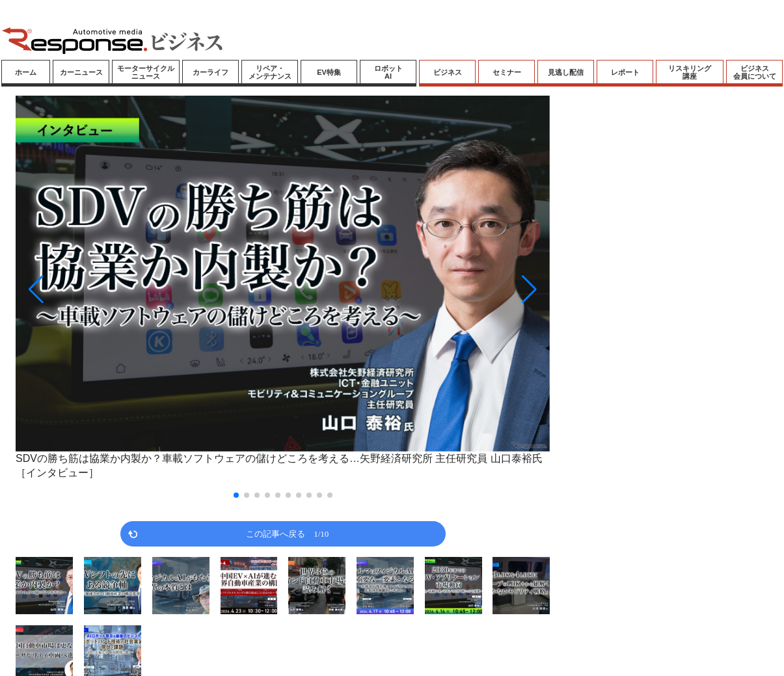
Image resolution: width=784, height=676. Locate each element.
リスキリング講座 (690, 72)
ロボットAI (388, 72)
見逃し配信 (566, 72)
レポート (625, 72)
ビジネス (448, 72)
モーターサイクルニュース (146, 72)
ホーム (26, 72)
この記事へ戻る (287, 533)
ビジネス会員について (755, 72)
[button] (96, 289)
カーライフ (210, 72)
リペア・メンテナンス (270, 72)
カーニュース (81, 72)
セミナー (507, 72)
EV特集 (329, 72)
